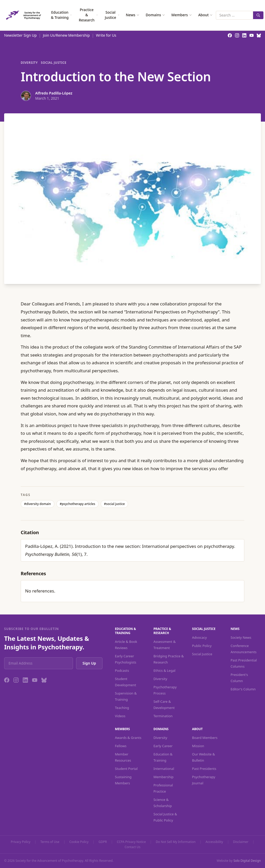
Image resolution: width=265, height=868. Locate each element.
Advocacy (199, 637)
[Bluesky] (44, 680)
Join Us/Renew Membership (66, 35)
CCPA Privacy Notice (131, 842)
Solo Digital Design (247, 861)
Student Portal (126, 769)
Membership (164, 777)
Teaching (122, 708)
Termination (163, 716)
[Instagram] (16, 680)
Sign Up (89, 663)
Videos (120, 716)
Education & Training (61, 15)
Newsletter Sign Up (20, 35)
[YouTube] (35, 680)
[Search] (258, 15)
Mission (198, 746)
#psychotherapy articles (78, 504)
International (164, 769)
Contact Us (132, 847)
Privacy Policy (21, 842)
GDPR (103, 842)
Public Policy (202, 646)
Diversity (29, 63)
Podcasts (122, 670)
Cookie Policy (79, 842)
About (206, 15)
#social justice (115, 504)
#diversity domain (38, 504)
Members (182, 15)
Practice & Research (88, 15)
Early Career (163, 746)
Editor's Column (243, 689)
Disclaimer (241, 842)
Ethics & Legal (164, 670)
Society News (241, 637)
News (133, 15)
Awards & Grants (128, 738)
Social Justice (112, 15)
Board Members (205, 738)
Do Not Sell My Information (176, 842)
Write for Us (106, 35)
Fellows (121, 746)
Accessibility (214, 842)
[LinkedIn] (25, 680)
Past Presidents (204, 769)
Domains (155, 15)
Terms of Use (50, 842)
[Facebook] (7, 680)
